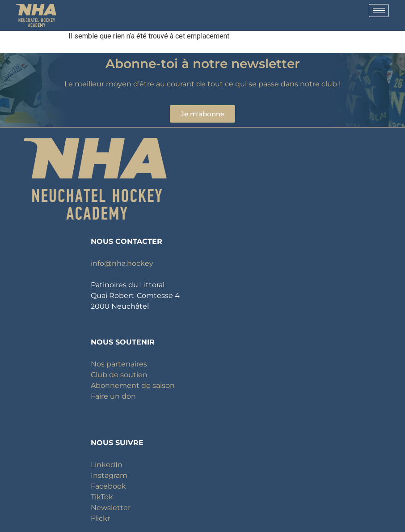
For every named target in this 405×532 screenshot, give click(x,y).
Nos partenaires (119, 364)
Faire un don (113, 396)
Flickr (100, 518)
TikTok (102, 497)
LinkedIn (107, 465)
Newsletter (111, 508)
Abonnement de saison (133, 385)
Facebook (108, 486)
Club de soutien (119, 375)
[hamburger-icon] (379, 11)
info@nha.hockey (122, 263)
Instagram (109, 475)
